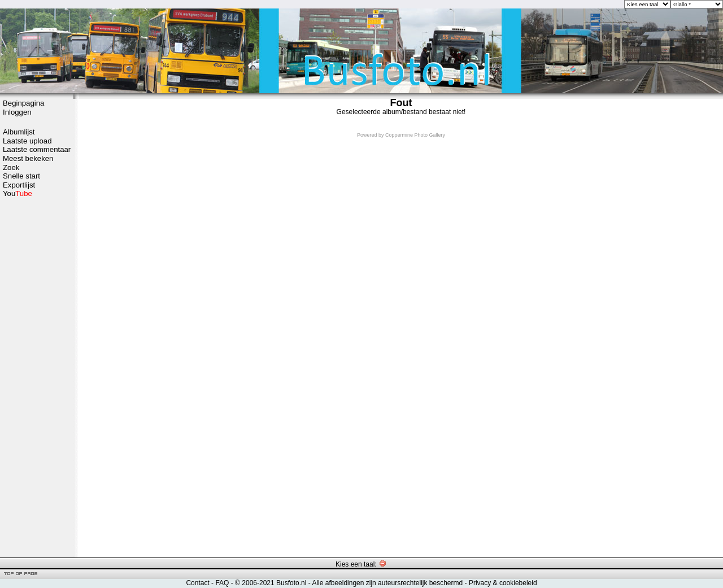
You (18, 193)
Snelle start (21, 176)
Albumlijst (19, 132)
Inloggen (17, 112)
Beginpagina (23, 103)
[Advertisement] (37, 377)
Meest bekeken (28, 158)
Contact (197, 583)
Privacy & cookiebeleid (503, 583)
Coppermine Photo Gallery (415, 135)
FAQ (222, 583)
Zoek (11, 167)
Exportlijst (19, 185)
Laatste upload (27, 141)
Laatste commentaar (37, 149)
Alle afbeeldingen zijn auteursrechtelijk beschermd (387, 583)
